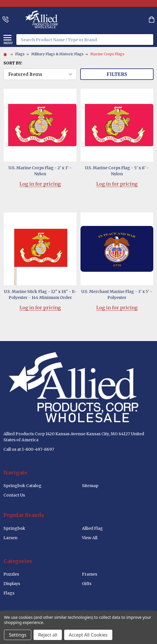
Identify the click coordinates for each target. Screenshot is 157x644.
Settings (18, 635)
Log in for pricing (40, 184)
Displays (12, 584)
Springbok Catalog (22, 486)
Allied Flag (92, 528)
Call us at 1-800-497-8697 (29, 449)
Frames (90, 574)
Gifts (87, 584)
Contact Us (14, 495)
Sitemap (90, 486)
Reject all (48, 635)
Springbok (14, 528)
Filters (117, 74)
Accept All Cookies (88, 635)
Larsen (10, 538)
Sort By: (13, 63)
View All (90, 538)
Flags (9, 593)
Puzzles (11, 574)
